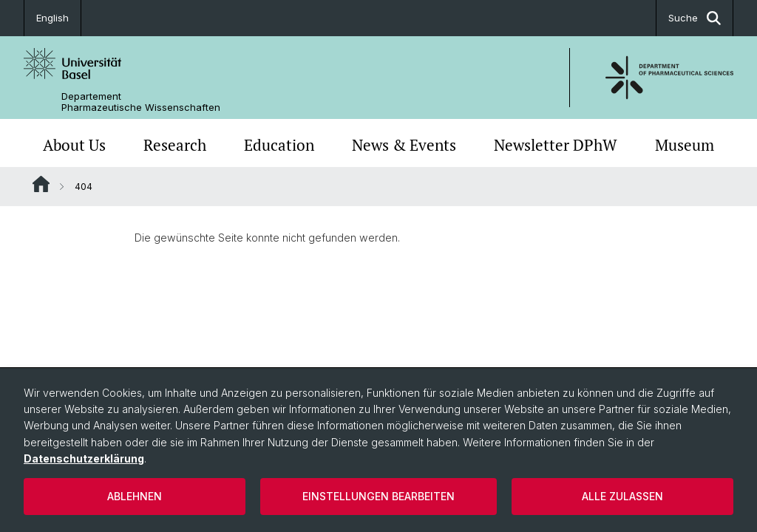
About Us (74, 145)
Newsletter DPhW (556, 145)
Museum (685, 145)
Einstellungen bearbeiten (378, 496)
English (52, 18)
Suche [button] (695, 18)
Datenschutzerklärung (84, 458)
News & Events (404, 145)
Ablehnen (135, 496)
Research (175, 145)
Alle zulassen (622, 496)
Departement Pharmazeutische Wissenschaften (141, 102)
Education (279, 145)
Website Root (41, 184)
